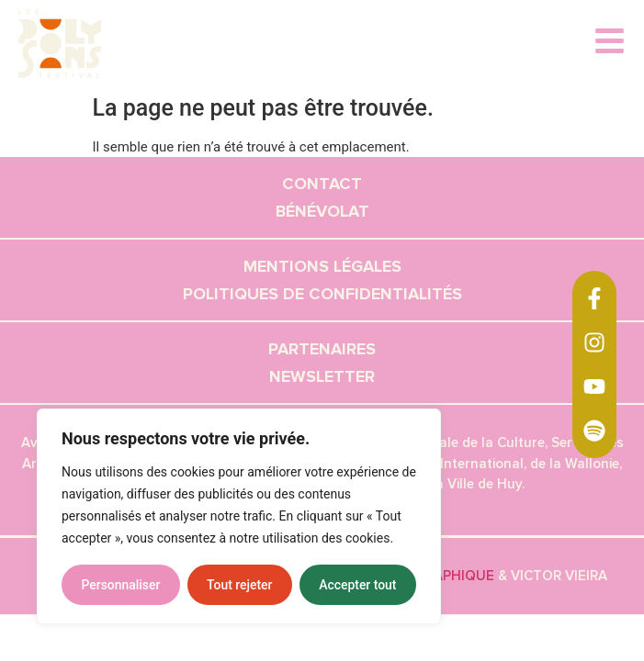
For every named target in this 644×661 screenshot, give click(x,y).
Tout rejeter (240, 585)
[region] (239, 517)
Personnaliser (120, 585)
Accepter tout (358, 585)
